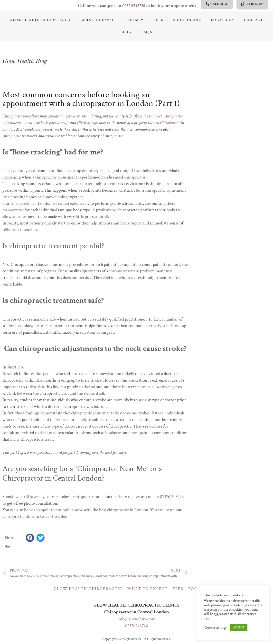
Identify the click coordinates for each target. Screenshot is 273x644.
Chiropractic (12, 116)
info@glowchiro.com (136, 619)
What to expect (99, 20)
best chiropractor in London (124, 510)
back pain (48, 123)
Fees (159, 20)
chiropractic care (87, 497)
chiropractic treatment (20, 136)
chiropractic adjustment (165, 190)
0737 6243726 (134, 6)
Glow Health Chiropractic (41, 20)
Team (135, 20)
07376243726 (137, 626)
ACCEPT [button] (239, 628)
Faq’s (147, 32)
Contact (254, 20)
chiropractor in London (31, 203)
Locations (223, 20)
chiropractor (46, 177)
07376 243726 (172, 497)
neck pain (139, 433)
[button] (30, 538)
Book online (187, 20)
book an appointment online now (53, 510)
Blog (126, 32)
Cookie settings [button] (216, 628)
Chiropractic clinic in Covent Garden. (35, 516)
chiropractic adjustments (96, 184)
